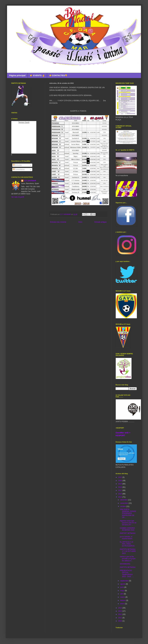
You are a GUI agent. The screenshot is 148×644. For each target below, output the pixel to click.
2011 (120, 618)
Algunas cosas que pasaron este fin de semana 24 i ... (128, 523)
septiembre (125, 581)
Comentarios (19, 169)
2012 (120, 614)
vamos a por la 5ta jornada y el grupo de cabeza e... (128, 559)
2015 (120, 497)
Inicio (80, 222)
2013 (120, 611)
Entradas (17, 165)
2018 (120, 487)
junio (122, 587)
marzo (123, 597)
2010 (120, 621)
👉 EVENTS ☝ (37, 75)
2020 (120, 481)
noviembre (124, 503)
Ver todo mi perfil (18, 197)
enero (123, 604)
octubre (123, 506)
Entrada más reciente (58, 222)
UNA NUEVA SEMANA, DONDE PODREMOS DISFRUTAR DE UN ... (128, 513)
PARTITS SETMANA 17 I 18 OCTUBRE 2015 (128, 551)
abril (122, 594)
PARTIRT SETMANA (128, 533)
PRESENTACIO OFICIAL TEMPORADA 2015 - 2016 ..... (127, 574)
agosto (123, 584)
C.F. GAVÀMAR (30, 181)
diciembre (124, 500)
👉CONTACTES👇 (58, 75)
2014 (120, 608)
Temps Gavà (24, 122)
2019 (120, 484)
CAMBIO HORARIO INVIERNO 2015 (127, 529)
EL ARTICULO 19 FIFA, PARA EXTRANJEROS (127, 544)
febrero (123, 600)
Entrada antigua (100, 222)
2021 (120, 477)
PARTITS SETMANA (128, 567)
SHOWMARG (125, 564)
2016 (120, 494)
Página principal (17, 75)
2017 (120, 490)
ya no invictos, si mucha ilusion (126, 538)
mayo (123, 591)
